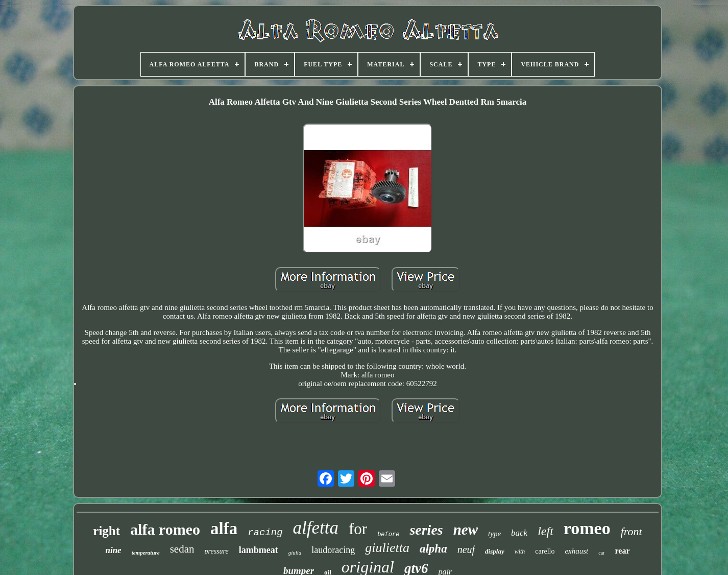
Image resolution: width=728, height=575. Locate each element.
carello (545, 551)
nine (113, 550)
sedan (182, 549)
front (632, 531)
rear (622, 551)
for (358, 529)
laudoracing (333, 550)
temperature (146, 553)
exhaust (576, 551)
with (520, 552)
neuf (466, 549)
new (466, 530)
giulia (295, 553)
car (601, 553)
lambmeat (259, 550)
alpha (433, 549)
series (426, 530)
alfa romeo (165, 529)
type (494, 534)
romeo (587, 528)
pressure (217, 551)
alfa (224, 529)
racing (265, 533)
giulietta (387, 548)
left (545, 531)
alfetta (316, 528)
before (388, 535)
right (106, 531)
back (519, 533)
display (495, 551)
